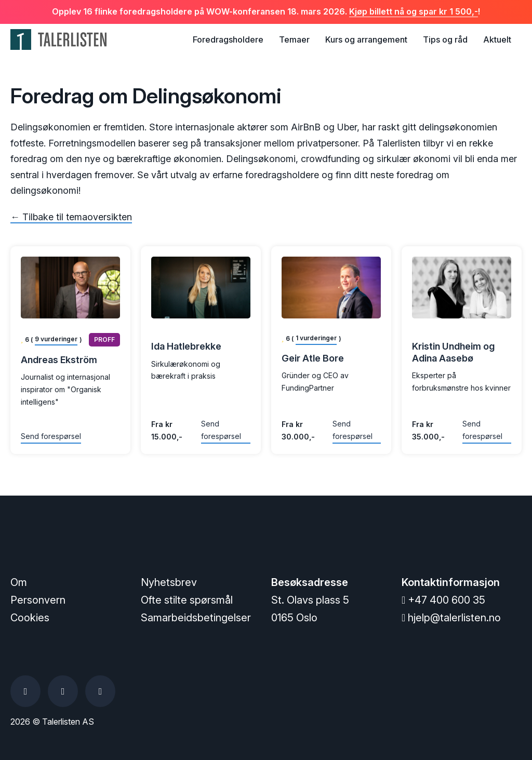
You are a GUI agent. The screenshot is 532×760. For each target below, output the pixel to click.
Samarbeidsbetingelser (196, 618)
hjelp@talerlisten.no (451, 618)
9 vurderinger (56, 339)
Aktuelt (497, 39)
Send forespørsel (51, 436)
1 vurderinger (316, 338)
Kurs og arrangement (366, 39)
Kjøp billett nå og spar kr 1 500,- (414, 11)
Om (19, 582)
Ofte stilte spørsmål (187, 600)
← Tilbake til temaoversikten (71, 217)
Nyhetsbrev (169, 582)
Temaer (294, 39)
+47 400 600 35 (443, 600)
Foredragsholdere (228, 39)
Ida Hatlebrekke (186, 346)
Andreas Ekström (59, 360)
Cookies (30, 618)
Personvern (38, 600)
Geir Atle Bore (313, 358)
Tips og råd (445, 39)
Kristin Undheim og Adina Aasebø (453, 352)
